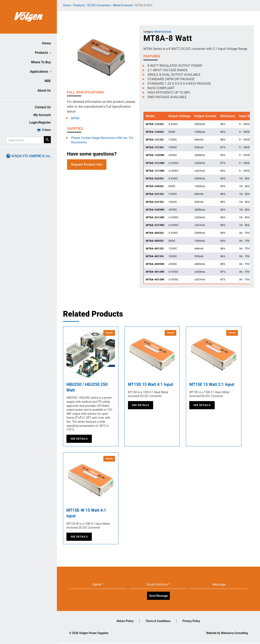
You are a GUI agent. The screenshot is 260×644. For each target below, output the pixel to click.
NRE (48, 81)
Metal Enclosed (126, 5)
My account (42, 115)
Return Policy (125, 621)
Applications (39, 72)
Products (42, 53)
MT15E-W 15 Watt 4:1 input (86, 514)
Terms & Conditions (158, 621)
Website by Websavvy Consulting (227, 634)
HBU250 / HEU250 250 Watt (87, 388)
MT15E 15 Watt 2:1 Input (212, 385)
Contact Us (43, 107)
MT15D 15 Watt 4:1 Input (151, 385)
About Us (44, 91)
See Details (79, 439)
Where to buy (41, 62)
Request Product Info (88, 165)
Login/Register (40, 122)
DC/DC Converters (101, 5)
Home (46, 43)
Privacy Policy (192, 621)
